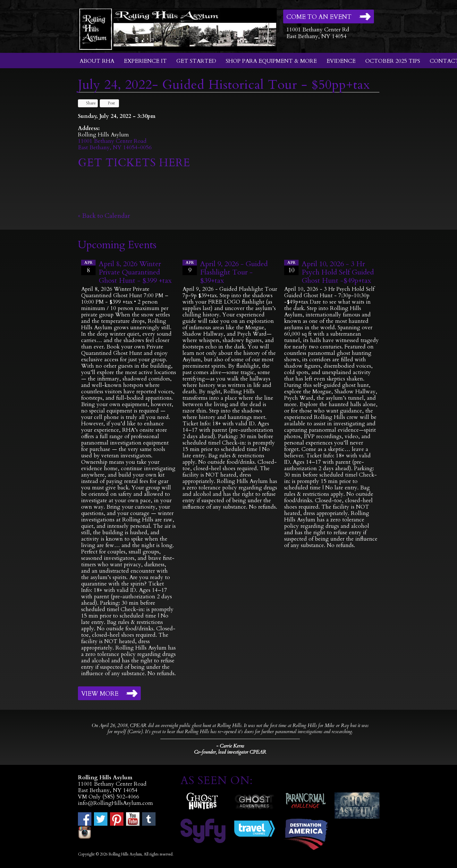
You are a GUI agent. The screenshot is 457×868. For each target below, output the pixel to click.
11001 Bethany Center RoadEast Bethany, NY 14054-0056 (115, 144)
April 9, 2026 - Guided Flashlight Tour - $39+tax (234, 272)
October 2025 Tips (393, 61)
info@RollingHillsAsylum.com (115, 803)
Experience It (145, 61)
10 (291, 267)
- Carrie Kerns (230, 746)
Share (88, 103)
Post (108, 103)
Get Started (196, 61)
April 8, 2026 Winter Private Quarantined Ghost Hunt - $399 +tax (135, 272)
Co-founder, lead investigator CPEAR (230, 752)
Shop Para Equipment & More (271, 61)
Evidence (341, 61)
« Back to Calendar (104, 216)
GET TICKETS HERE (136, 163)
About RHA (97, 61)
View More (100, 694)
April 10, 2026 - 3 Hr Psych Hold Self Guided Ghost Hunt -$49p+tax (338, 272)
